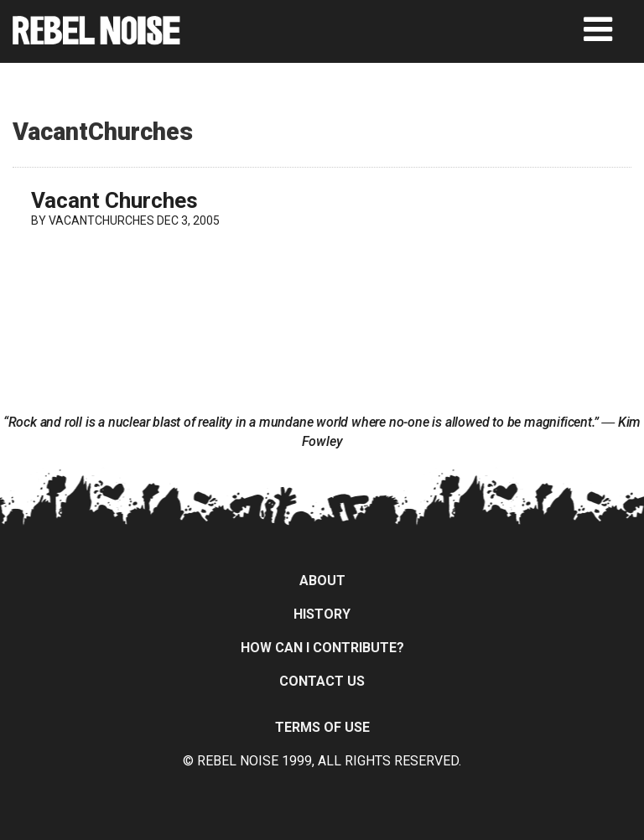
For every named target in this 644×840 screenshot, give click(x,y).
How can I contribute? (322, 648)
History (322, 614)
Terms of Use (322, 727)
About (322, 581)
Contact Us (322, 681)
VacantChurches (101, 220)
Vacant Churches (114, 200)
